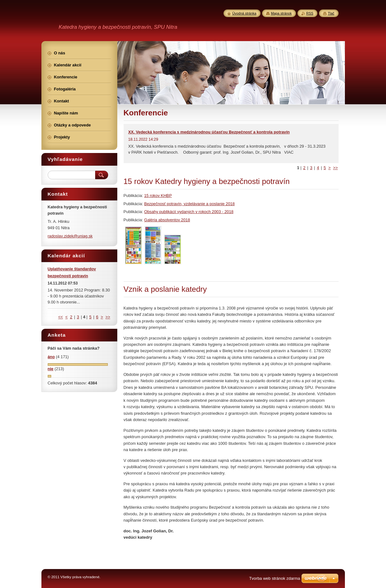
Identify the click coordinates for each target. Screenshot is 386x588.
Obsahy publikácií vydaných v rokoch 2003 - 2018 (189, 212)
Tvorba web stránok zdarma (275, 578)
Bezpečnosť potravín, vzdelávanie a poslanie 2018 (190, 204)
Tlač (331, 13)
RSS (310, 13)
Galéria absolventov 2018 (167, 220)
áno (51, 357)
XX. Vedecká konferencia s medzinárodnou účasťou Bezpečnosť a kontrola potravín (209, 132)
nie (51, 369)
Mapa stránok (281, 13)
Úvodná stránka (244, 13)
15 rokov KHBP (158, 196)
